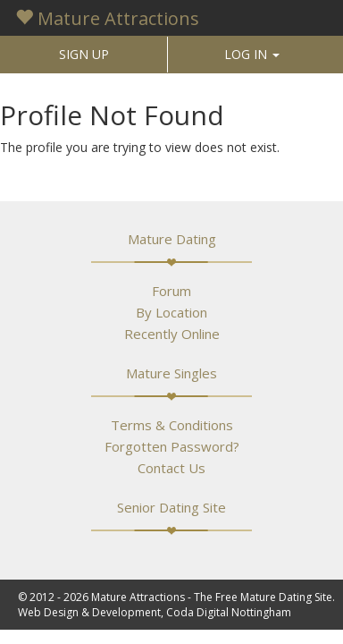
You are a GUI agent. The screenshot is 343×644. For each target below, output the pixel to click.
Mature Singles (171, 373)
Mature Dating (172, 239)
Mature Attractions (107, 18)
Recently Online (172, 334)
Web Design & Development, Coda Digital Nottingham (155, 612)
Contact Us (171, 468)
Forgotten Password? (172, 446)
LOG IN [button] (252, 54)
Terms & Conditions (172, 425)
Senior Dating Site (171, 507)
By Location (171, 312)
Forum (171, 291)
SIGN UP (84, 54)
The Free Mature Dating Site (263, 597)
